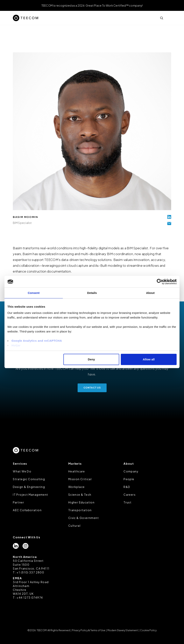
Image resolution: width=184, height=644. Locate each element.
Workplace (77, 487)
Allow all (149, 359)
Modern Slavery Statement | (123, 630)
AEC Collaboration (27, 510)
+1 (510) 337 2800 (30, 572)
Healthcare (77, 471)
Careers (130, 495)
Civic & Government (84, 518)
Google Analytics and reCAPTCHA (37, 341)
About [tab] (150, 293)
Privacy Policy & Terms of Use (89, 630)
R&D (127, 487)
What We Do (22, 471)
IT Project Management (30, 495)
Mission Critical (80, 479)
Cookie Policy (148, 630)
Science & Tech (80, 495)
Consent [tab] (34, 293)
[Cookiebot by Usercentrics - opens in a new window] (160, 282)
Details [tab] (92, 293)
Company (131, 471)
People (129, 479)
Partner (18, 502)
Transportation (80, 510)
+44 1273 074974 (30, 597)
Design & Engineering (29, 487)
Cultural (74, 526)
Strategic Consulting (29, 479)
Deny (92, 359)
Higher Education (81, 502)
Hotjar (16, 345)
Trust (127, 502)
